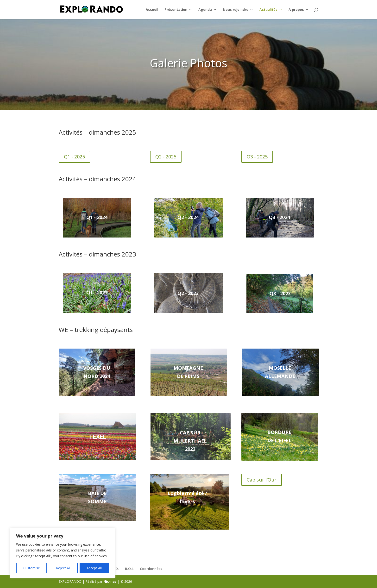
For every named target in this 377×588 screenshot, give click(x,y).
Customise (32, 568)
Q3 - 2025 (257, 157)
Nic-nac (110, 581)
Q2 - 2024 (188, 217)
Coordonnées (151, 569)
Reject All (63, 568)
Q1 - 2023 (97, 292)
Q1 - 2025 (74, 157)
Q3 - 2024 (279, 217)
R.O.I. (129, 569)
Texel (98, 436)
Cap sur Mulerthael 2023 (190, 441)
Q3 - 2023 (280, 293)
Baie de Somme (97, 497)
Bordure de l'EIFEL (279, 436)
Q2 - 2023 (188, 293)
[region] (63, 553)
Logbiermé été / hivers (187, 497)
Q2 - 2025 (166, 157)
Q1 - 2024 (97, 217)
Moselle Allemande (280, 372)
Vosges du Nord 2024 (97, 372)
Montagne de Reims (188, 372)
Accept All (94, 568)
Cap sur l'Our (262, 480)
